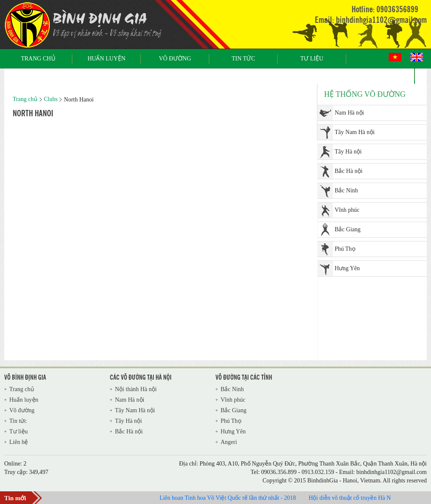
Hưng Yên (347, 268)
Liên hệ (380, 74)
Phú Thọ (345, 249)
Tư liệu (312, 59)
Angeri (229, 442)
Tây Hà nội (348, 152)
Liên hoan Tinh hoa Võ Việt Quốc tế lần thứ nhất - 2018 (230, 498)
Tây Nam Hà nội (355, 132)
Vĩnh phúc (347, 210)
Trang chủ (38, 59)
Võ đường (175, 59)
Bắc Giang (348, 229)
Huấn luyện (106, 59)
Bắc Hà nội (349, 171)
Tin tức (243, 59)
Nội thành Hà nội (136, 389)
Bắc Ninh (346, 190)
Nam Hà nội (349, 113)
